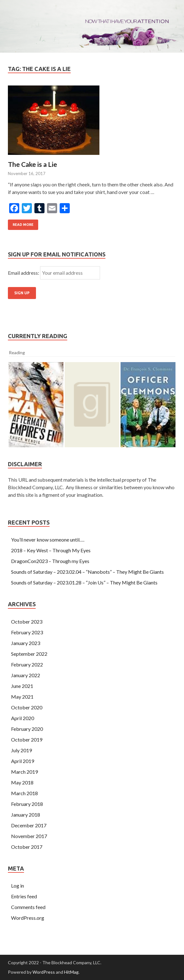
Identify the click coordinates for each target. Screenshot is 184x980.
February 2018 (27, 804)
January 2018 (26, 815)
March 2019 (24, 772)
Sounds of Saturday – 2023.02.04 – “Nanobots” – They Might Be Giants (87, 572)
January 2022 (26, 675)
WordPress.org (28, 918)
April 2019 (23, 761)
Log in (18, 886)
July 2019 (21, 750)
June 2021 (22, 686)
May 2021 (22, 697)
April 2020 (23, 718)
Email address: (24, 273)
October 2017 (27, 847)
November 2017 (29, 836)
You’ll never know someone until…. (48, 540)
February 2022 (27, 664)
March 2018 (24, 793)
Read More (23, 225)
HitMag (71, 972)
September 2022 (29, 654)
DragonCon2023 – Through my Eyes (50, 561)
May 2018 (22, 782)
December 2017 (29, 825)
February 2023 (27, 632)
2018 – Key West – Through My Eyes (51, 550)
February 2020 (27, 729)
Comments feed (28, 907)
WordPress (44, 972)
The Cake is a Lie (33, 164)
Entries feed (24, 896)
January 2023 (26, 643)
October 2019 (27, 739)
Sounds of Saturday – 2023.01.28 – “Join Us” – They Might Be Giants (84, 582)
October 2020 (27, 707)
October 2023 (27, 622)
